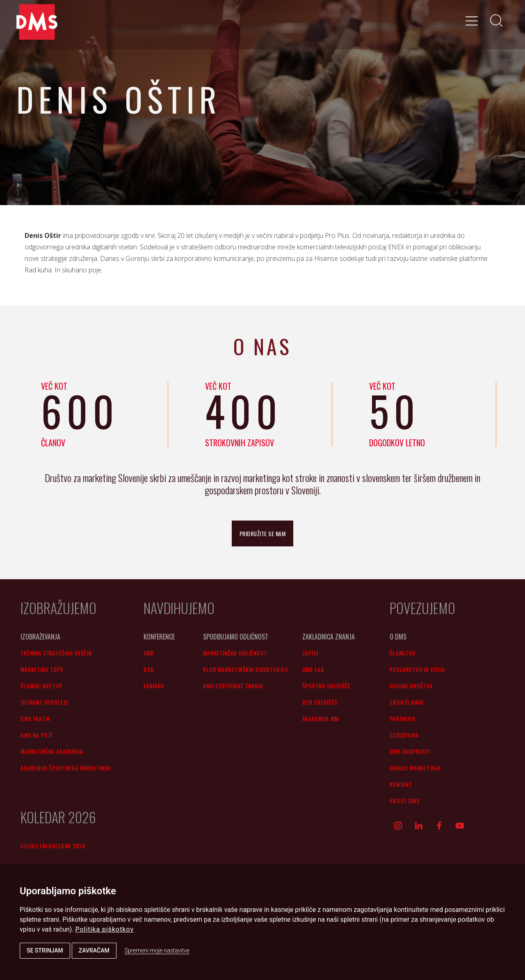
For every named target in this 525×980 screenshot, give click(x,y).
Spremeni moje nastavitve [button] (157, 950)
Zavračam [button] (94, 950)
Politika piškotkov (105, 929)
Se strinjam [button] (45, 950)
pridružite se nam (263, 533)
